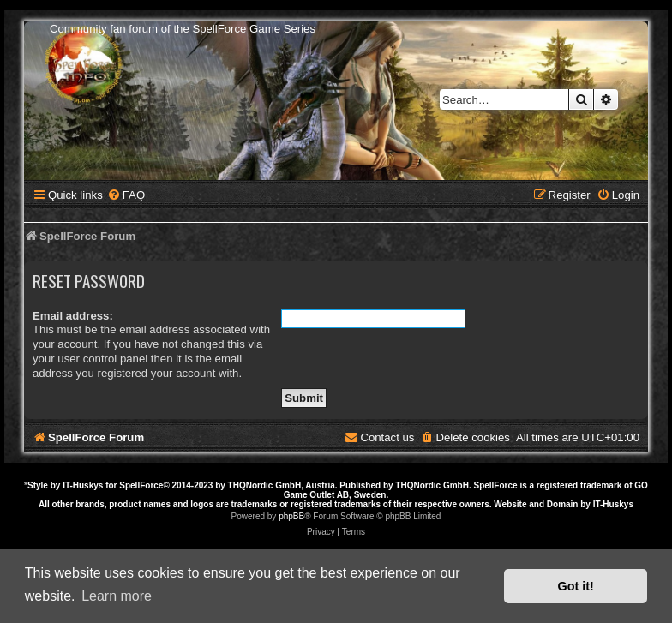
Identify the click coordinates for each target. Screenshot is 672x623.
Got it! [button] (576, 586)
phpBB (291, 516)
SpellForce (141, 485)
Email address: (73, 316)
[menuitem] (126, 195)
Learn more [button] (117, 596)
